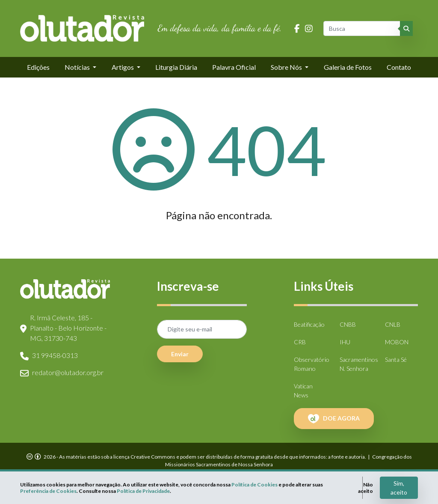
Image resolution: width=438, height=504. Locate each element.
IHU (345, 342)
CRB (300, 342)
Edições (38, 67)
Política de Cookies (255, 485)
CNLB (393, 324)
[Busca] (362, 28)
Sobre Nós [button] (287, 67)
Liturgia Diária (176, 67)
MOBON (397, 342)
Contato (399, 67)
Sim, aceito (399, 488)
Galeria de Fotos (348, 67)
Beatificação (309, 324)
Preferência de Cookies (48, 491)
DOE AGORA (334, 419)
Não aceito (365, 488)
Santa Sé (396, 359)
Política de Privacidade (143, 491)
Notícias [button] (78, 67)
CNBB (348, 324)
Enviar (180, 354)
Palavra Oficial (234, 67)
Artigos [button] (123, 67)
